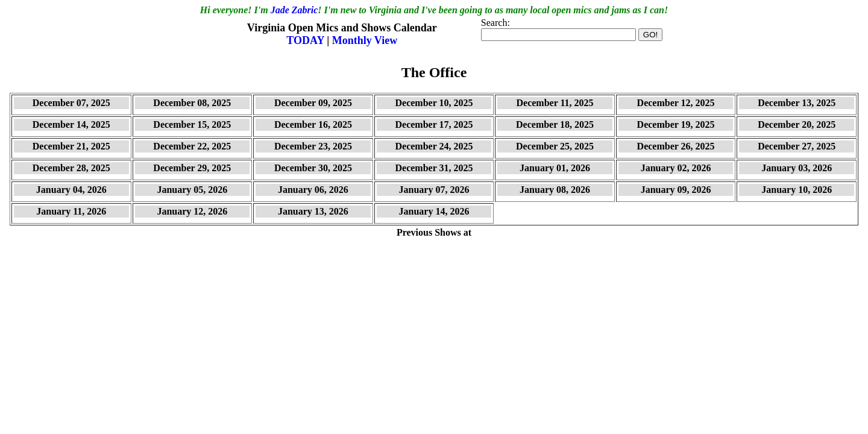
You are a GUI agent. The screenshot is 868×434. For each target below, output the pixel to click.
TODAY (307, 40)
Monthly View (365, 40)
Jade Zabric (294, 10)
